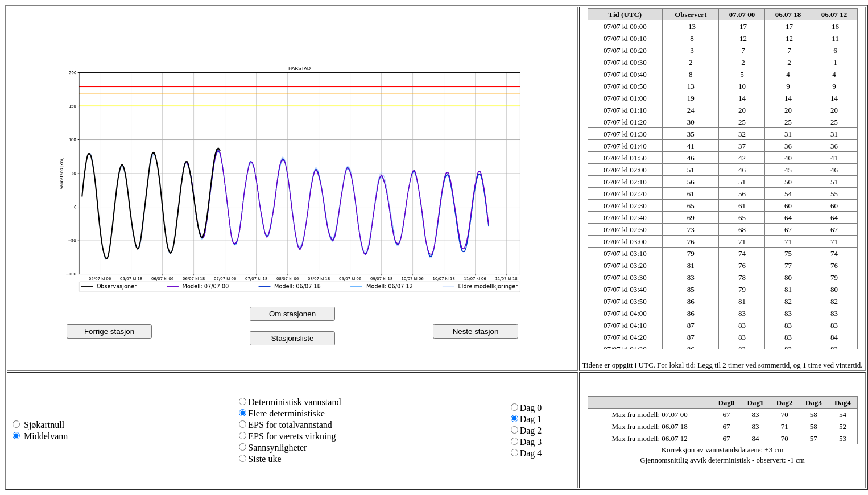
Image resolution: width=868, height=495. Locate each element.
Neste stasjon (476, 331)
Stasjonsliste (293, 338)
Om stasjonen (292, 314)
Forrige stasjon (109, 331)
